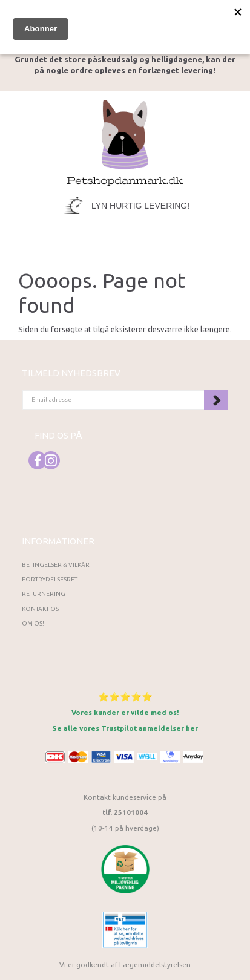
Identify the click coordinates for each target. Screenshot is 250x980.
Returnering (44, 594)
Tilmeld (216, 400)
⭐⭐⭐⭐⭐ (125, 697)
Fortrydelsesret (50, 579)
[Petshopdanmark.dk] (125, 141)
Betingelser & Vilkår (56, 565)
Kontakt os (40, 609)
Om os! (33, 623)
